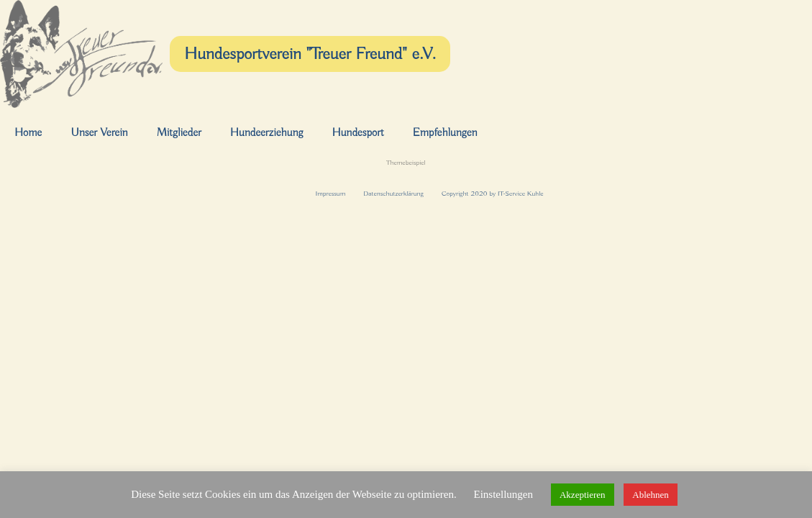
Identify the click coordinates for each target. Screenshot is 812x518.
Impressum (330, 194)
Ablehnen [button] (651, 495)
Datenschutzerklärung (393, 194)
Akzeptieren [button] (583, 495)
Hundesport (357, 133)
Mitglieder (179, 133)
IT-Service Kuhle (521, 194)
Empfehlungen (445, 133)
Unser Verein (99, 133)
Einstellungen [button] (503, 494)
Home (28, 133)
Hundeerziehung (267, 133)
